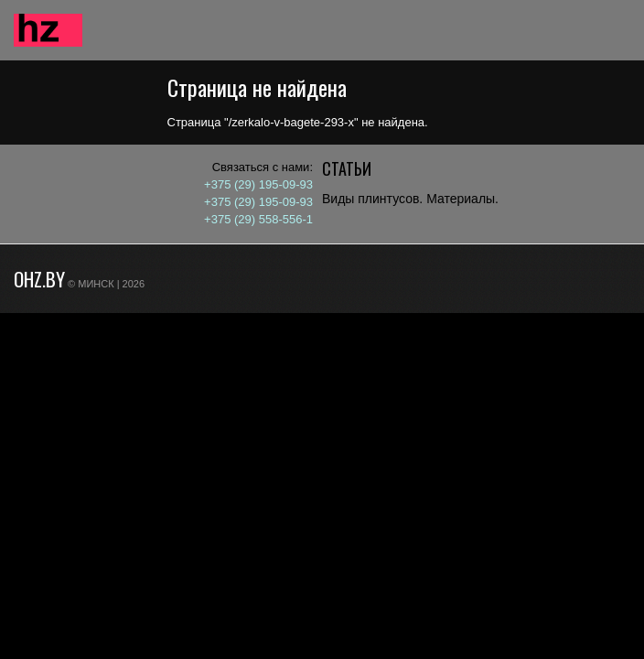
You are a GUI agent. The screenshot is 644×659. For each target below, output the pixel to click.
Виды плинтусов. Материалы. (410, 199)
